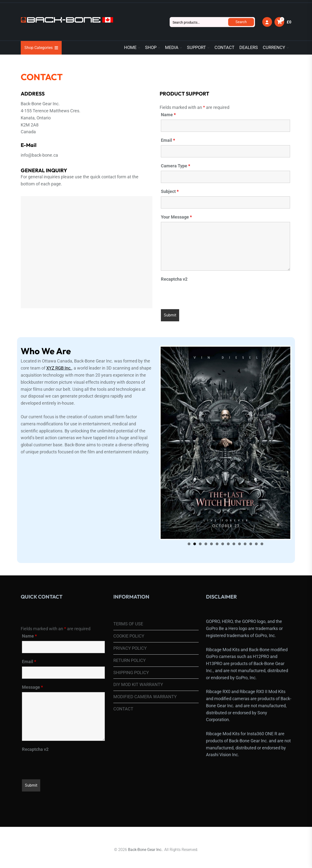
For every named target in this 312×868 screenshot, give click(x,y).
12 (251, 536)
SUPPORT (196, 48)
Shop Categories (41, 48)
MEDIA (172, 48)
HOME (130, 48)
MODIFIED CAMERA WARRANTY (145, 688)
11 (245, 536)
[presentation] (198, 294)
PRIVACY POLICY (130, 640)
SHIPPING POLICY (131, 664)
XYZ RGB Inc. (59, 368)
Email (168, 140)
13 (256, 536)
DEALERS (249, 48)
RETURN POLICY (130, 652)
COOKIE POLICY (129, 628)
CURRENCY (274, 48)
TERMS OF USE (128, 615)
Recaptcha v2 (174, 279)
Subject (170, 191)
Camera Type (175, 166)
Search (241, 22)
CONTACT (224, 48)
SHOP (151, 48)
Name (168, 115)
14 (262, 536)
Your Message (176, 217)
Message (32, 679)
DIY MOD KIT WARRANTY (138, 676)
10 (239, 536)
